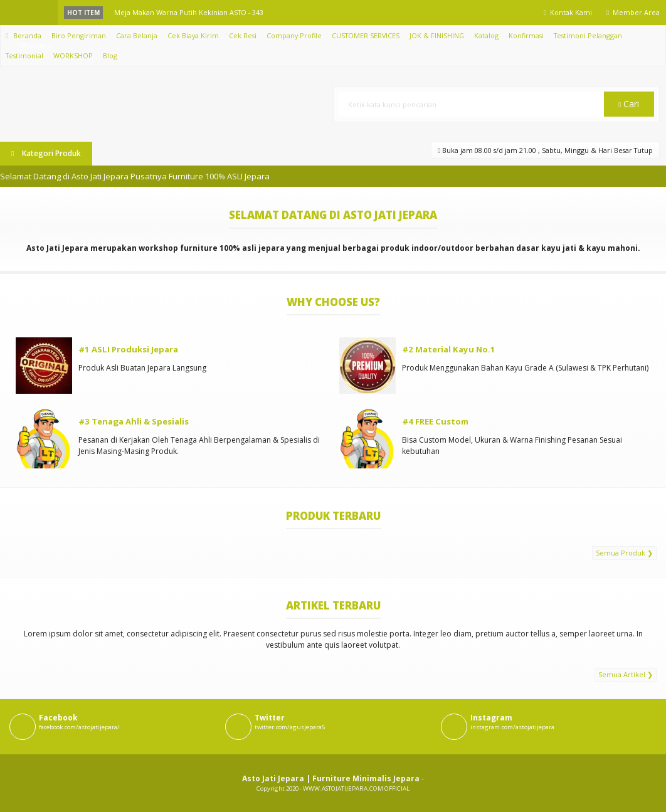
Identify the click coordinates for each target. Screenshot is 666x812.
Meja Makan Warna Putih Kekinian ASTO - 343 (189, 12)
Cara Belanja (137, 35)
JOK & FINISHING (437, 35)
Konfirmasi (526, 35)
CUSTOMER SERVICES (366, 35)
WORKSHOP (73, 55)
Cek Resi (243, 35)
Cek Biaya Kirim (193, 35)
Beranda (24, 35)
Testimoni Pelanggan (588, 35)
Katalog (486, 35)
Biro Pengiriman (79, 35)
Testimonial (24, 55)
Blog (110, 55)
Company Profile (294, 35)
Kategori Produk (46, 153)
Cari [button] (629, 104)
